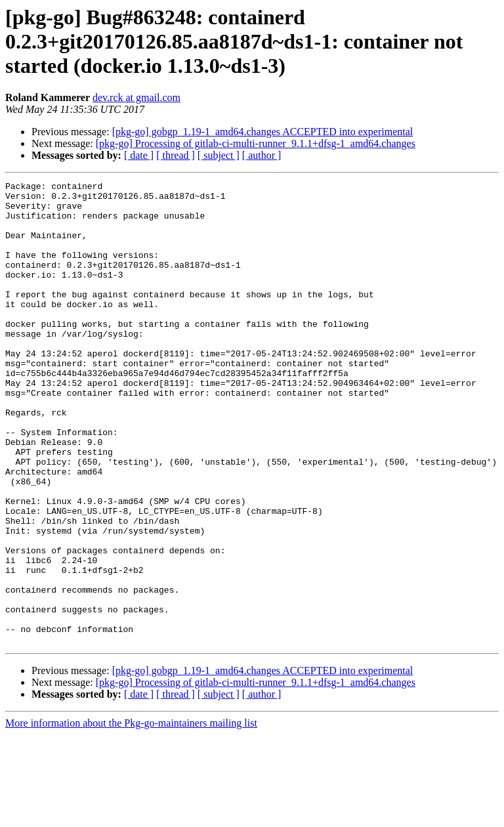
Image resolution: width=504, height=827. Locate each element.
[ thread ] (176, 155)
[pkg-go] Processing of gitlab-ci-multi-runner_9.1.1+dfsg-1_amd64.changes (256, 143)
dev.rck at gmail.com (136, 97)
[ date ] (139, 155)
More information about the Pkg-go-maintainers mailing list (131, 816)
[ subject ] (219, 155)
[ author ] (262, 155)
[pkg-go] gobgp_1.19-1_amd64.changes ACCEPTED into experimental (263, 132)
